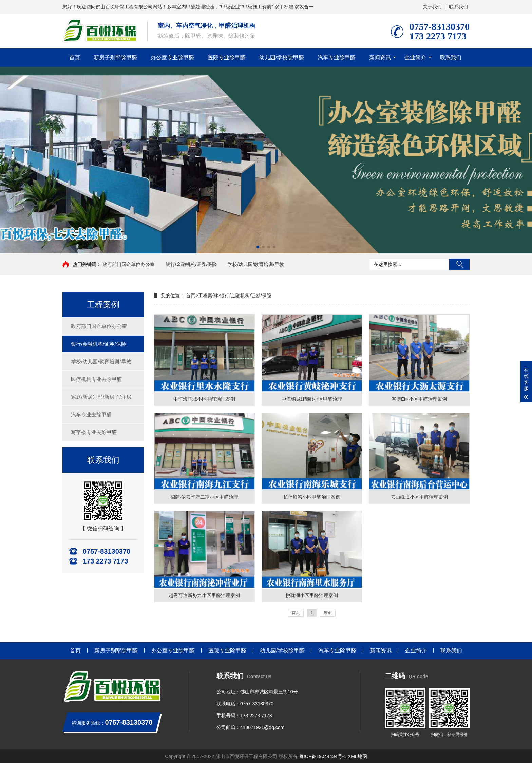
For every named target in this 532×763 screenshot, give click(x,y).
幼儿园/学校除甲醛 (282, 58)
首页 (75, 58)
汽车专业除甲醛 (337, 58)
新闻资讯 (380, 58)
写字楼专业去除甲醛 (94, 432)
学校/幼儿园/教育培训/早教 (256, 264)
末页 (328, 613)
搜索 (459, 264)
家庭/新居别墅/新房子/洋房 (101, 397)
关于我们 (432, 7)
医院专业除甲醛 (227, 58)
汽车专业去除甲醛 (91, 414)
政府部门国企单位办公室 (129, 264)
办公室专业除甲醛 (172, 58)
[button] (258, 247)
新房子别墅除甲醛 (115, 58)
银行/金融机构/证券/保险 (191, 264)
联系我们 (458, 7)
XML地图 (357, 756)
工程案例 (208, 295)
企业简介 (415, 58)
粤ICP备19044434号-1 (323, 756)
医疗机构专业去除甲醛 (96, 379)
